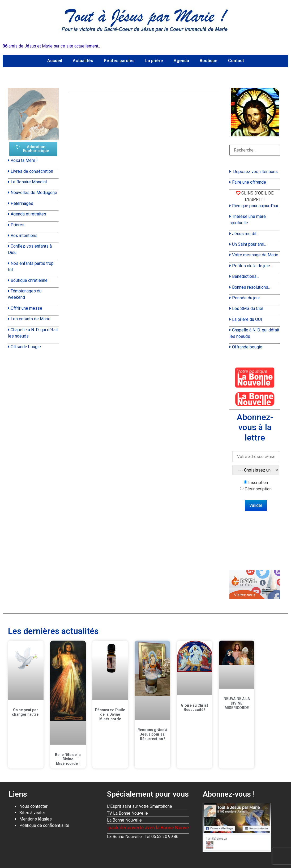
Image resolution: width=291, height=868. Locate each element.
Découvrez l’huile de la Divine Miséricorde (110, 714)
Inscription (258, 483)
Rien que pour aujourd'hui (255, 206)
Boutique (209, 61)
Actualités (83, 61)
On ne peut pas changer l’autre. (26, 712)
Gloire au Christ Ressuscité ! (194, 708)
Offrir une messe (26, 308)
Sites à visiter (32, 813)
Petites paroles (119, 61)
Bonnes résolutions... (251, 287)
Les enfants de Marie (31, 319)
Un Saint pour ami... (249, 244)
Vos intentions (24, 236)
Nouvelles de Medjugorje (34, 193)
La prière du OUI (247, 319)
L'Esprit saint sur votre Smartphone (140, 806)
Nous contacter (33, 806)
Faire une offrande (249, 182)
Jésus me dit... (245, 234)
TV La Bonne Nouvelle (127, 813)
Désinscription (258, 489)
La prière (154, 61)
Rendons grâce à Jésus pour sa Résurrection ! (152, 734)
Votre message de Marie (255, 255)
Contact (236, 61)
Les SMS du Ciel (248, 308)
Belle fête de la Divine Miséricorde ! (68, 759)
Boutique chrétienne (29, 280)
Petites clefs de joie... (252, 266)
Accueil (55, 61)
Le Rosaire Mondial (29, 182)
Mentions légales (36, 819)
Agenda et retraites (28, 214)
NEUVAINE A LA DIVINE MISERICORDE (237, 703)
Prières (18, 225)
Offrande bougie (26, 347)
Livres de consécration (32, 171)
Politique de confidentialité (44, 825)
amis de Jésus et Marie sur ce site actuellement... (52, 46)
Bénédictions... (245, 276)
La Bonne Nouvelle (124, 820)
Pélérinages (22, 203)
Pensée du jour (246, 298)
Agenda (181, 61)
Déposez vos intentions (255, 172)
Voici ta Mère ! (24, 160)
